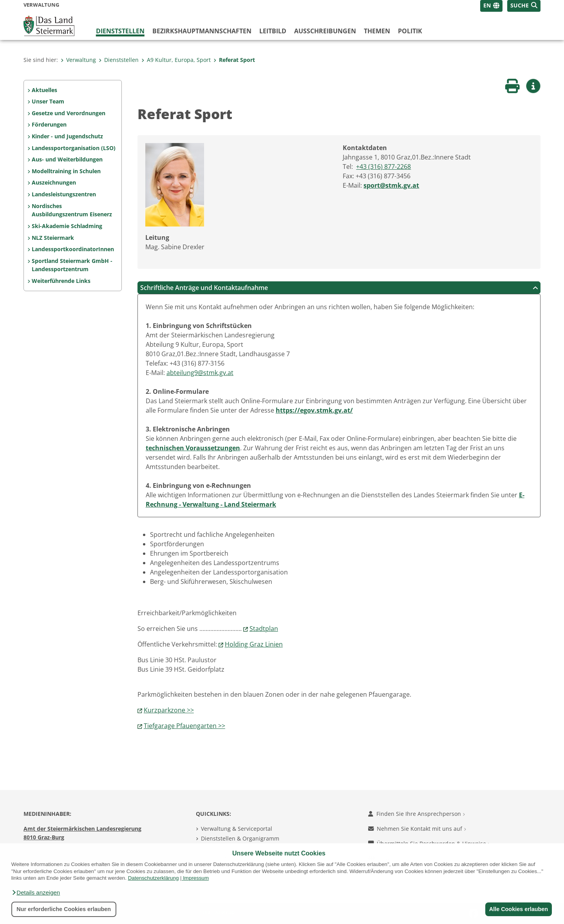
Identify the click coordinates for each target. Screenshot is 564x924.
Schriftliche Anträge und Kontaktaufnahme (339, 288)
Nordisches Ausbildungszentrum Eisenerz (72, 210)
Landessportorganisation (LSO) (74, 148)
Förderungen (49, 124)
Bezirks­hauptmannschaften (202, 31)
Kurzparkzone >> (169, 710)
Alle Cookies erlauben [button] (518, 909)
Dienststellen (120, 31)
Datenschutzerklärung (154, 878)
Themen (377, 31)
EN (487, 5)
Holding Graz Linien (254, 644)
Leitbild (273, 31)
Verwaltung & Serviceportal (237, 829)
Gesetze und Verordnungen (69, 113)
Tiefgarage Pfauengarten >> (184, 726)
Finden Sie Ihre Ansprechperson (417, 814)
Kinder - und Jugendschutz (67, 136)
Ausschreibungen (325, 31)
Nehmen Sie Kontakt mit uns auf (417, 829)
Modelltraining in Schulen (66, 171)
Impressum (196, 878)
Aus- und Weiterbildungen (67, 159)
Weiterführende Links (61, 281)
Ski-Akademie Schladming (67, 226)
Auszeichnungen (54, 182)
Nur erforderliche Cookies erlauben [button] (64, 909)
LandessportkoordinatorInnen (73, 249)
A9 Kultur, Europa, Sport (176, 60)
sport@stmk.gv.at (391, 185)
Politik (410, 31)
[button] (36, 893)
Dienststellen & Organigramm (240, 838)
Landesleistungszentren (64, 194)
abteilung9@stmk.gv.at (200, 373)
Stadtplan (264, 629)
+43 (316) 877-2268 (383, 167)
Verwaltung (78, 60)
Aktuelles (44, 90)
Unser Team (48, 101)
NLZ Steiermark (53, 238)
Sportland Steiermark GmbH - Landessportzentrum (72, 265)
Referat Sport (234, 60)
